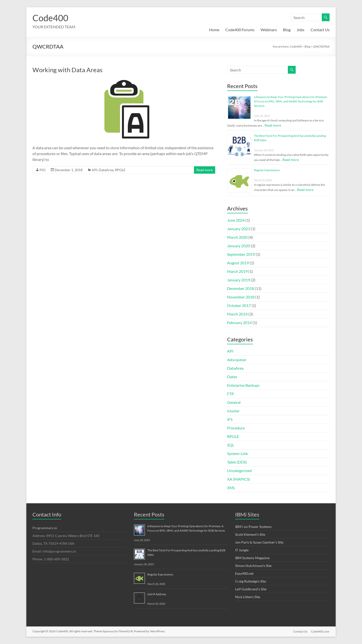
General (234, 402)
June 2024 (236, 220)
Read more (205, 170)
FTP (231, 394)
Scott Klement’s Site (250, 534)
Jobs (301, 30)
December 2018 (241, 288)
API (95, 170)
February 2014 (239, 322)
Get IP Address (157, 594)
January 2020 (239, 246)
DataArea (106, 170)
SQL (231, 445)
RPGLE (120, 170)
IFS (230, 419)
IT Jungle (242, 550)
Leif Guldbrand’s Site (251, 589)
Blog (287, 30)
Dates (232, 377)
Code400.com (320, 631)
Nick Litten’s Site (248, 597)
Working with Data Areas (67, 70)
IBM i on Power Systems (253, 527)
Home (214, 30)
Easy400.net (244, 573)
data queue (236, 360)
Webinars (269, 30)
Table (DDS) (237, 462)
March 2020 (237, 237)
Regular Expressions (267, 170)
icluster (233, 411)
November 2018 (241, 297)
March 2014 (237, 314)
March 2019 (237, 271)
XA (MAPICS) (239, 479)
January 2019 (239, 280)
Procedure (236, 428)
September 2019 (241, 254)
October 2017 (239, 305)
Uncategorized (239, 471)
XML (231, 488)
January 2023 (239, 229)
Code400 (50, 18)
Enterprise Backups (243, 385)
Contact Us (320, 30)
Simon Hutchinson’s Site (253, 566)
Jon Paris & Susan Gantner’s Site (259, 542)
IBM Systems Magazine (252, 558)
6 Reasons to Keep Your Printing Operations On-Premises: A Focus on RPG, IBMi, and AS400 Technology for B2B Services (291, 101)
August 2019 (238, 263)
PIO (42, 170)
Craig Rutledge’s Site (251, 581)
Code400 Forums (240, 30)
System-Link (237, 453)
